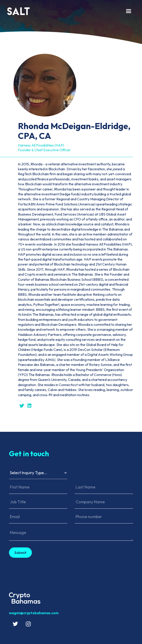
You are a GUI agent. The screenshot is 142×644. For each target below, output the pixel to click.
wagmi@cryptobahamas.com (34, 613)
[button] (129, 11)
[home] (64, 11)
